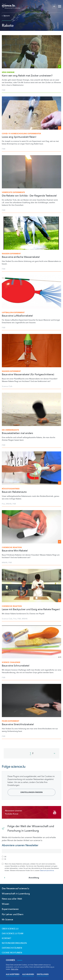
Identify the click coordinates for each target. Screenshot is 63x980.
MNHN (9, 504)
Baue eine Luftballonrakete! (17, 316)
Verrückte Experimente (13, 192)
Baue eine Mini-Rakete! (15, 551)
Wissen (5, 904)
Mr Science (7, 920)
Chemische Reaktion (12, 547)
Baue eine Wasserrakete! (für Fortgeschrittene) (28, 375)
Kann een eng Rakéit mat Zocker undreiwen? (27, 76)
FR (54, 6)
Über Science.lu (10, 929)
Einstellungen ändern (32, 792)
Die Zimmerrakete (10, 430)
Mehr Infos (15, 969)
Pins (3, 504)
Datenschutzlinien (12, 948)
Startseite (6, 16)
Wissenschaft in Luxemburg (16, 894)
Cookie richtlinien (12, 953)
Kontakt (7, 938)
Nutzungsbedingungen (14, 943)
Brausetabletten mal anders (17, 433)
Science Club (7, 386)
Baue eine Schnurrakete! (16, 666)
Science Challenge (11, 662)
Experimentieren (10, 909)
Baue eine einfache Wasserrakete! (21, 257)
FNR (4, 90)
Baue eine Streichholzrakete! (18, 724)
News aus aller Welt (12, 899)
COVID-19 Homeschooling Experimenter (21, 134)
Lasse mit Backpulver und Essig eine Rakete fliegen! (31, 609)
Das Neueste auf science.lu (15, 889)
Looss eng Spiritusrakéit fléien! (19, 137)
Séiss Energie (8, 72)
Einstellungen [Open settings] (43, 974)
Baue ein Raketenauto (14, 492)
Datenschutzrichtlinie (47, 871)
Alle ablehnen (28, 974)
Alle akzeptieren (13, 974)
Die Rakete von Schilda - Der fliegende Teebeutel (29, 196)
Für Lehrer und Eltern (13, 914)
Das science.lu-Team (13, 934)
